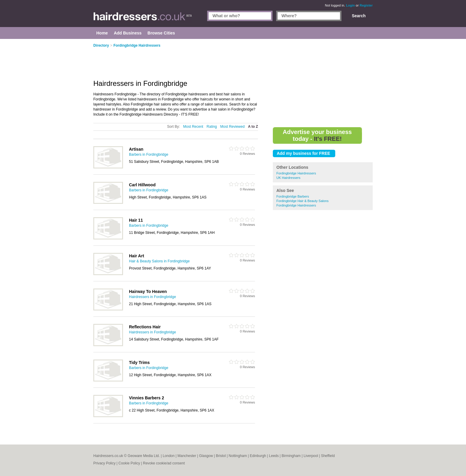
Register (366, 5)
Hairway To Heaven (148, 291)
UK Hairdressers (288, 178)
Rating (212, 127)
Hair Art (137, 256)
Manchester (187, 456)
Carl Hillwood (142, 185)
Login (350, 5)
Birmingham (291, 456)
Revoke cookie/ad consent (164, 463)
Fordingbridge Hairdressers (296, 173)
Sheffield (328, 456)
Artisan (136, 149)
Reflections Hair (145, 327)
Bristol (221, 456)
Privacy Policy (104, 463)
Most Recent (193, 127)
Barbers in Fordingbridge (149, 155)
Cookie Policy (129, 463)
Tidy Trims (139, 362)
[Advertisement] (323, 83)
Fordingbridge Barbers (293, 196)
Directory (101, 45)
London (169, 456)
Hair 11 (136, 220)
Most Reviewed (232, 127)
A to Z (253, 127)
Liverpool (311, 456)
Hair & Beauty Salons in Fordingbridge (159, 261)
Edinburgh (258, 456)
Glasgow (206, 456)
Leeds (274, 456)
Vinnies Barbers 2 (147, 398)
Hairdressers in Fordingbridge (152, 297)
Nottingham (238, 456)
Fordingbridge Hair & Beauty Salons (302, 201)
